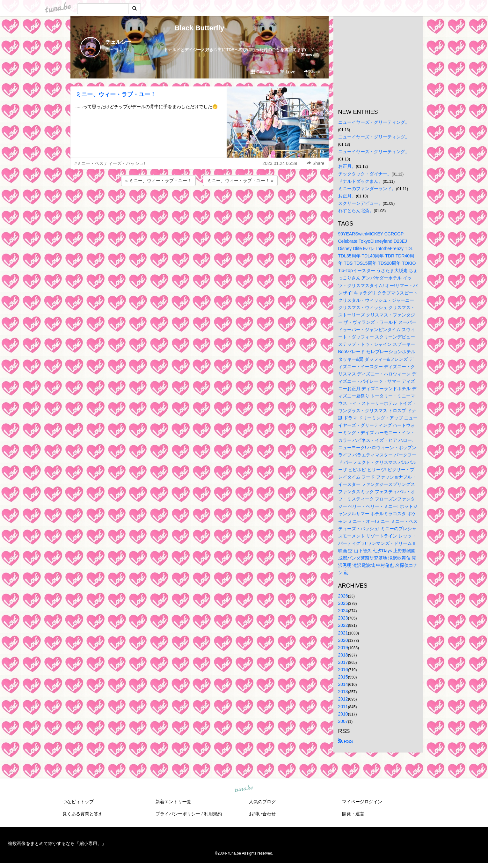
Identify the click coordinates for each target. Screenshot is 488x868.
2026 (343, 596)
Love (288, 72)
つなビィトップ (78, 802)
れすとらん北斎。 (356, 211)
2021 (343, 633)
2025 (343, 603)
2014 (343, 684)
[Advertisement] (200, 204)
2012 (343, 699)
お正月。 (347, 166)
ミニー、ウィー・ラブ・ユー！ (116, 94)
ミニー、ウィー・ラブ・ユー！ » (240, 181)
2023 (343, 618)
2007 (343, 721)
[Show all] (310, 55)
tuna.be (244, 789)
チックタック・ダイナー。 (365, 174)
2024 (343, 611)
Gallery (260, 72)
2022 (343, 625)
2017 (343, 662)
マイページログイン (362, 802)
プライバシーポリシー (178, 814)
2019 (343, 648)
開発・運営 (353, 814)
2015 (343, 677)
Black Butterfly (199, 28)
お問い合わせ (262, 814)
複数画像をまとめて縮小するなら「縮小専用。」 (57, 843)
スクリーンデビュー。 (361, 203)
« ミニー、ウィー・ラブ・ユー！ (158, 181)
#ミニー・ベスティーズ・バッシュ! (110, 163)
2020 (343, 640)
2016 (343, 670)
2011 (343, 707)
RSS (346, 741)
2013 (343, 692)
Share (312, 72)
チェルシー (118, 42)
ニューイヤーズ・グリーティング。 (374, 122)
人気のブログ (262, 802)
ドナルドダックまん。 (361, 181)
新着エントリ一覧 (173, 802)
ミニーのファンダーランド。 (367, 189)
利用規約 (213, 814)
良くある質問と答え (83, 814)
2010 (343, 714)
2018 (343, 655)
